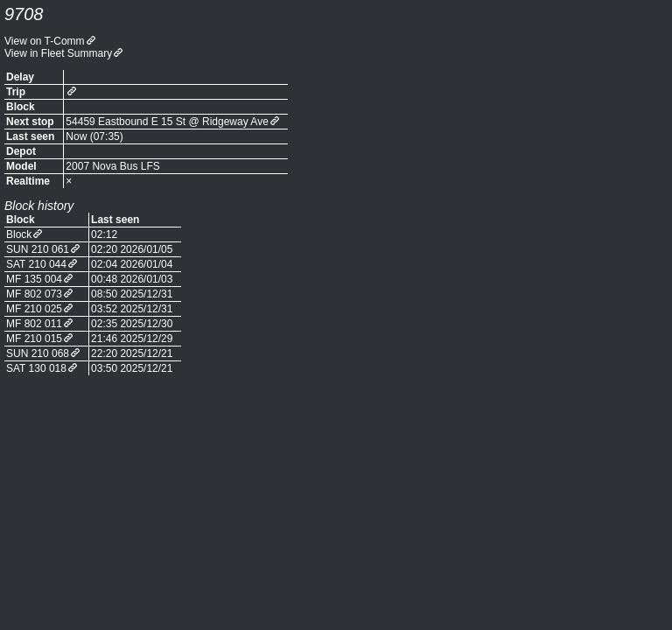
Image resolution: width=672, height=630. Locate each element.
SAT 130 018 (36, 368)
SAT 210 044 (36, 264)
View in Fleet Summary (58, 53)
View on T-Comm (45, 41)
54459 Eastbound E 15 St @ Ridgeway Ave (167, 122)
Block (19, 234)
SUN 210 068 (38, 353)
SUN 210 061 (38, 249)
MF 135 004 (34, 279)
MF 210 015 (34, 339)
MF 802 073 (34, 294)
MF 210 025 (34, 309)
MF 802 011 (34, 324)
